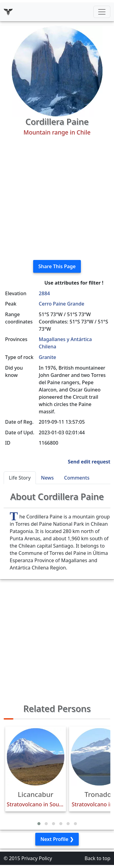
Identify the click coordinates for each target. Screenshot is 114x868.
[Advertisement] (57, 198)
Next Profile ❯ (57, 839)
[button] (39, 824)
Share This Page (57, 266)
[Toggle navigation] (102, 12)
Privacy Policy (37, 858)
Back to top (97, 858)
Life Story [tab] (20, 478)
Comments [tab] (77, 478)
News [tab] (47, 478)
